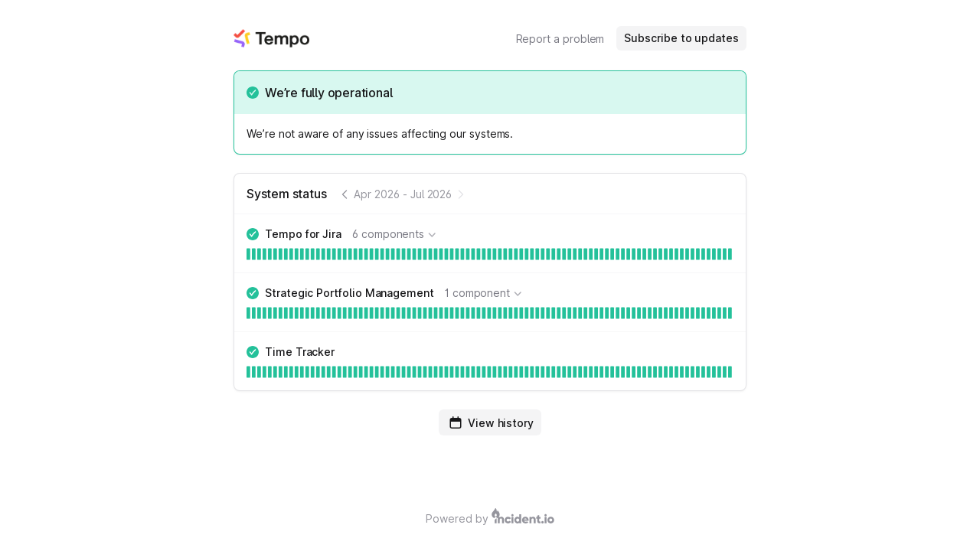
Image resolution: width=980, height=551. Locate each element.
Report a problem (560, 39)
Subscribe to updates (681, 38)
